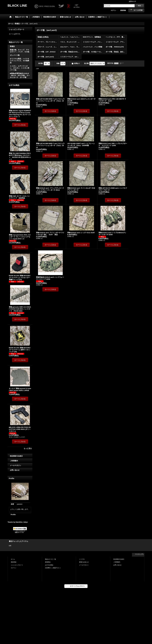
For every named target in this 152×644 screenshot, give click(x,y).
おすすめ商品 (49, 565)
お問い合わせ (15, 470)
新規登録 (123, 10)
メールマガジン (15, 465)
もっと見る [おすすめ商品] (28, 448)
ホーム (13, 559)
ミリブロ (82, 559)
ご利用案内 (14, 461)
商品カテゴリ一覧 (51, 559)
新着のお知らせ (84, 562)
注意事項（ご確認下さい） (53, 568)
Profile (13, 515)
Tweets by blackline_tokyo (18, 522)
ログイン (113, 10)
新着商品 (48, 562)
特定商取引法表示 (16, 456)
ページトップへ (139, 554)
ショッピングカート (17, 565)
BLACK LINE (17, 6)
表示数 (41, 63)
